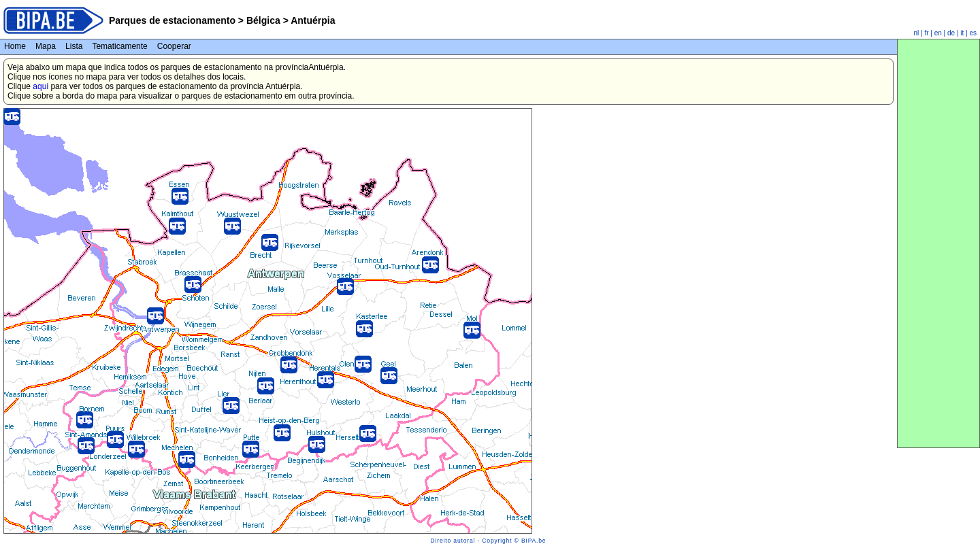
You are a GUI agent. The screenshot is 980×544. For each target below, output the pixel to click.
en (938, 33)
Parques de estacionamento (172, 20)
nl (917, 33)
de (951, 33)
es (973, 33)
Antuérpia (312, 20)
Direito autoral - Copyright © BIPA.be (489, 541)
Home (15, 46)
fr (926, 33)
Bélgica (263, 20)
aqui (40, 86)
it (962, 33)
